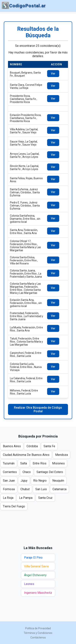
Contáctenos (38, 638)
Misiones (58, 463)
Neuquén (58, 481)
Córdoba (32, 446)
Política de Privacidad (38, 628)
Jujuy (24, 481)
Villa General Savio (36, 566)
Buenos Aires (12, 446)
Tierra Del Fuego (14, 506)
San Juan (9, 481)
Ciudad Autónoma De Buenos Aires (26, 455)
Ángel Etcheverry (35, 575)
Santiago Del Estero (50, 472)
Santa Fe (49, 446)
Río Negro (40, 481)
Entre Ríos (40, 463)
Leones (29, 584)
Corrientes (10, 472)
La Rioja (8, 498)
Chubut (25, 489)
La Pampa (26, 498)
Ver (53, 74)
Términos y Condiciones (38, 633)
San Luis (41, 489)
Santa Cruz (45, 498)
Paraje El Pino (33, 558)
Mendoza (61, 455)
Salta (24, 463)
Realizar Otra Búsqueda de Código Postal (38, 409)
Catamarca (59, 489)
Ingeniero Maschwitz (38, 593)
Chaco (27, 472)
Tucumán (9, 463)
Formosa (9, 489)
